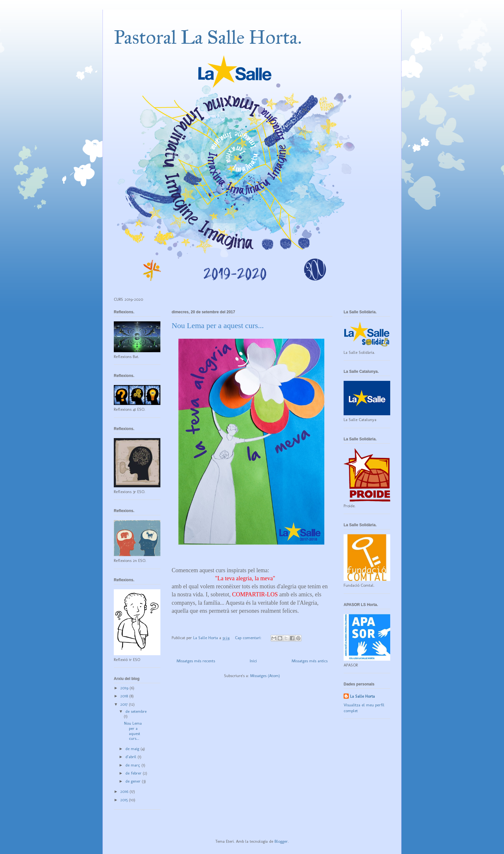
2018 (125, 696)
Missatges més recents (196, 661)
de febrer (134, 773)
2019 (125, 688)
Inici (253, 661)
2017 (125, 704)
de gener (134, 781)
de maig (133, 749)
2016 (125, 791)
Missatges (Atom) (265, 676)
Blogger (281, 841)
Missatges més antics (310, 661)
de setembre (136, 711)
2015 (125, 800)
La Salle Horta (362, 696)
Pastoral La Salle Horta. (208, 37)
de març (133, 765)
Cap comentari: (249, 638)
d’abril (131, 757)
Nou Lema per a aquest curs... (218, 326)
